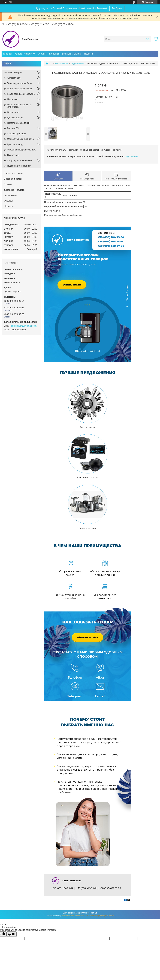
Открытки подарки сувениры (22, 150)
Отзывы (42, 54)
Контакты (54, 54)
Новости (88, 54)
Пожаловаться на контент (73, 916)
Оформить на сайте (88, 637)
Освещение (13, 112)
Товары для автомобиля (20, 83)
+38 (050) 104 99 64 (111, 237)
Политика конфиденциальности (100, 916)
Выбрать (117, 8)
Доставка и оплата (71, 54)
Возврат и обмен (13, 179)
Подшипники (77, 63)
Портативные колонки (18, 123)
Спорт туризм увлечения (20, 160)
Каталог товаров (23, 54)
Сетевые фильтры (17, 134)
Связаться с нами (14, 173)
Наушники (12, 99)
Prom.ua (93, 913)
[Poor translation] (12, 934)
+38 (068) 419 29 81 (110, 241)
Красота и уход (15, 144)
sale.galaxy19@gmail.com (24, 326)
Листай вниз (127, 294)
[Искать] (148, 39)
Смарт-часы (13, 155)
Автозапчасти (61, 63)
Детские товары (15, 118)
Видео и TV (13, 128)
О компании (11, 195)
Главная (7, 54)
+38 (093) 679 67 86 (111, 246)
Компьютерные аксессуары (21, 94)
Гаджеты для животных (19, 166)
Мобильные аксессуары (19, 89)
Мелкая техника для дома (20, 139)
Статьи (8, 184)
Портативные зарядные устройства (19, 106)
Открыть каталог (72, 285)
